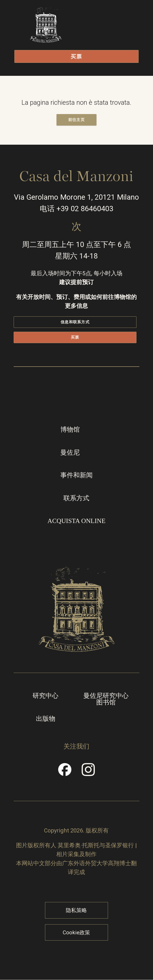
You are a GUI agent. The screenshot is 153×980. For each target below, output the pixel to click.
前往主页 (76, 120)
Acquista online (76, 521)
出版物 (46, 719)
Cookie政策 (76, 932)
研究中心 (45, 696)
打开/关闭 (111, 35)
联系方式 (76, 498)
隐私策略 (76, 910)
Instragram (88, 773)
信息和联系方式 (75, 322)
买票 (76, 56)
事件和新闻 (76, 475)
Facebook (65, 773)
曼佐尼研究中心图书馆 (106, 699)
